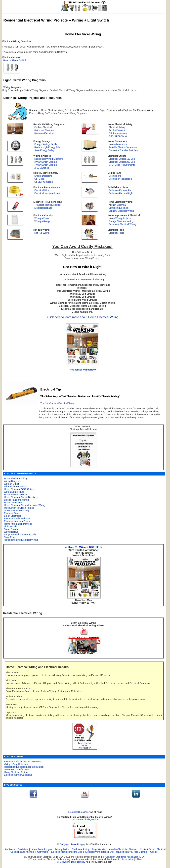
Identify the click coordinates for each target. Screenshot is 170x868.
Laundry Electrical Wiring (121, 211)
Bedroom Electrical (44, 133)
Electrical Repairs (43, 208)
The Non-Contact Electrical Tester (57, 403)
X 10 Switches (42, 168)
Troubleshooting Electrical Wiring (21, 540)
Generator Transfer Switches (123, 150)
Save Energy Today (44, 150)
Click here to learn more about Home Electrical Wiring (83, 317)
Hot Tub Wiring (42, 233)
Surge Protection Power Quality (20, 534)
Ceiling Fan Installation (120, 179)
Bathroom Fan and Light (121, 193)
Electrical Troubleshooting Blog (67, 852)
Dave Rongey (78, 844)
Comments (43, 852)
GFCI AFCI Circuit (118, 136)
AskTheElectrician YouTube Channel (129, 852)
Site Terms (10, 849)
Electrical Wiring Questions (18, 775)
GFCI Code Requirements (122, 165)
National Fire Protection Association (115, 859)
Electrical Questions (78, 812)
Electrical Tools (116, 233)
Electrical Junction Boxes (47, 193)
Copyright (65, 844)
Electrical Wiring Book (96, 852)
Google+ (155, 852)
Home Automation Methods (18, 524)
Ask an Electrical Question (85, 820)
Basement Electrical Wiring (122, 224)
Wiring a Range (42, 221)
